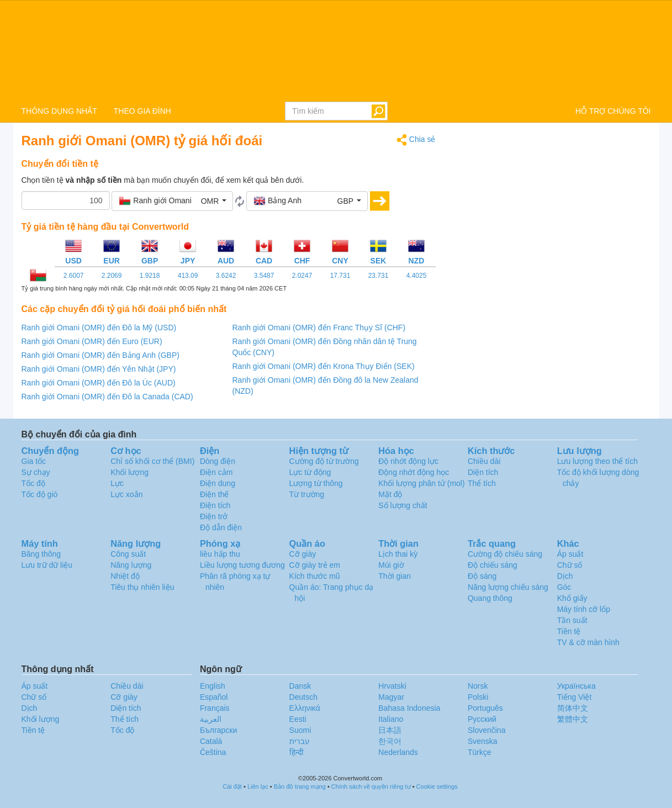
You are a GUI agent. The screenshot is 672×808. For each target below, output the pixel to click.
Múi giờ (391, 565)
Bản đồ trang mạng (300, 786)
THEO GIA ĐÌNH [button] (142, 111)
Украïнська (576, 686)
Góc (564, 587)
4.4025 (417, 276)
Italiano (391, 719)
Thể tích (482, 483)
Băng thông (41, 554)
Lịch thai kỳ (398, 554)
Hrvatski (392, 686)
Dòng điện (218, 461)
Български (218, 730)
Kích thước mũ (315, 576)
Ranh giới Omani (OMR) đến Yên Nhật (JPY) (99, 369)
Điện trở (214, 516)
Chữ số (570, 565)
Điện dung (218, 483)
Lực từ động (310, 472)
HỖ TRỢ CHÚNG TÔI (613, 111)
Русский (482, 719)
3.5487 (264, 276)
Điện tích (215, 505)
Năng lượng (131, 565)
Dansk (300, 686)
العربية (211, 719)
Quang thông (490, 598)
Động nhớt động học (414, 472)
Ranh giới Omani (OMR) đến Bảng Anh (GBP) (100, 355)
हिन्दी (297, 752)
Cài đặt (232, 786)
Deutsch (303, 697)
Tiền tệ (569, 631)
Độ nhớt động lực (408, 461)
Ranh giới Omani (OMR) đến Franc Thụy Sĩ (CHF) (319, 328)
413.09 (188, 276)
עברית (300, 741)
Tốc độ (33, 483)
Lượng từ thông (316, 483)
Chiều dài (484, 461)
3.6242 (226, 276)
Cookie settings (437, 786)
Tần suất (572, 620)
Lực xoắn (126, 494)
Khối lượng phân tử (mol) (421, 483)
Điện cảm (216, 472)
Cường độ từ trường (324, 461)
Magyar (391, 697)
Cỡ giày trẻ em (315, 565)
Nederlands (398, 752)
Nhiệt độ (125, 576)
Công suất (128, 554)
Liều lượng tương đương (242, 565)
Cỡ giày (303, 554)
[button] (172, 201)
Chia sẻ (416, 140)
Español (214, 697)
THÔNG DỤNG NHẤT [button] (59, 111)
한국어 (390, 741)
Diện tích (483, 472)
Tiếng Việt (575, 697)
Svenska (483, 741)
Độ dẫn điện (221, 527)
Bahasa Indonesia (409, 708)
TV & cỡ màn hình (588, 642)
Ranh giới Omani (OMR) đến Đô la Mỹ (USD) (99, 328)
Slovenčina (487, 730)
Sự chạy (36, 472)
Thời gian (395, 576)
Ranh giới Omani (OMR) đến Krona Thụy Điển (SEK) (324, 366)
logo (336, 50)
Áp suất (570, 554)
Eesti (298, 719)
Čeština (213, 752)
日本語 (390, 730)
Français (215, 708)
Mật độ (390, 494)
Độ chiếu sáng (493, 565)
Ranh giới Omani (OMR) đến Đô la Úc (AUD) (99, 383)
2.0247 (302, 276)
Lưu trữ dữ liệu (47, 565)
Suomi (300, 730)
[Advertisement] (552, 211)
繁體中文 (573, 719)
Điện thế (215, 494)
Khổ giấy (572, 598)
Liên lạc (258, 786)
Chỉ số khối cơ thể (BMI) (152, 461)
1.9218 (150, 276)
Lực (117, 483)
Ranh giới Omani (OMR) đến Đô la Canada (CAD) (107, 397)
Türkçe (480, 752)
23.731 (379, 276)
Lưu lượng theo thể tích (597, 461)
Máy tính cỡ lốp (584, 609)
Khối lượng (129, 472)
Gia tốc (34, 461)
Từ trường (307, 494)
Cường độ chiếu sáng (505, 554)
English (213, 686)
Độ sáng (482, 576)
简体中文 (573, 708)
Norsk (478, 686)
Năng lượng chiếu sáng (508, 587)
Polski (478, 697)
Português (485, 708)
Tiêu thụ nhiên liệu (142, 587)
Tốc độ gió (40, 494)
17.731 (340, 276)
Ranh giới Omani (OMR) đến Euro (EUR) (92, 341)
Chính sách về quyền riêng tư (371, 786)
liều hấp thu (220, 554)
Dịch (565, 576)
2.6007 (74, 276)
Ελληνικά (305, 708)
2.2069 (112, 276)
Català (211, 741)
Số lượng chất (403, 505)
